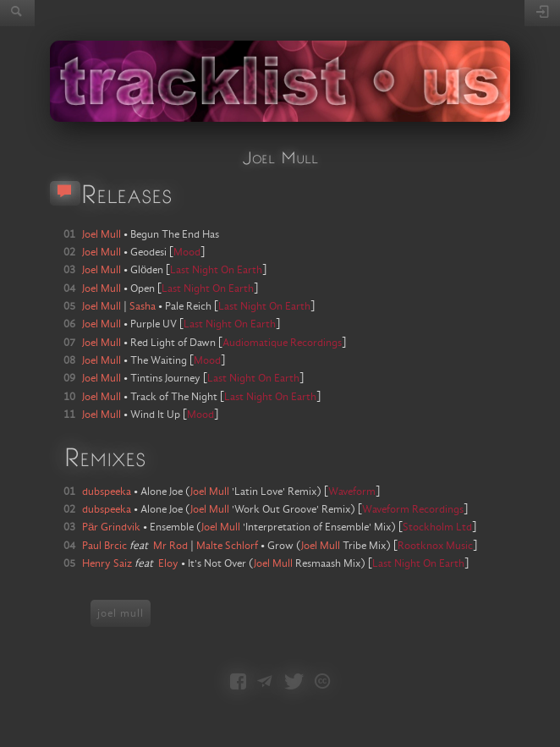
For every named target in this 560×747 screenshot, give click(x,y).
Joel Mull (210, 492)
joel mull (121, 613)
